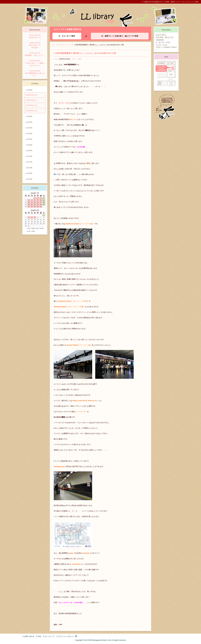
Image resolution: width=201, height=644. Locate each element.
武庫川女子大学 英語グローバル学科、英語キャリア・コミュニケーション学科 (171, 2)
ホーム (55, 45)
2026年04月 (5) (31, 95)
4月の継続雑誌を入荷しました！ (35, 73)
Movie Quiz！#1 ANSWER (35, 45)
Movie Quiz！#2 (35, 36)
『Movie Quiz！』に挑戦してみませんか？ (35, 63)
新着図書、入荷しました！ (35, 54)
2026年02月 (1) (31, 105)
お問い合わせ (29, 636)
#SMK (79, 59)
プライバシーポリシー (66, 636)
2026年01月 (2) (31, 111)
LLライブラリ (66, 45)
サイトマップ (49, 636)
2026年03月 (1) (31, 100)
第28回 (68, 103)
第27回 (61, 103)
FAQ (39, 636)
